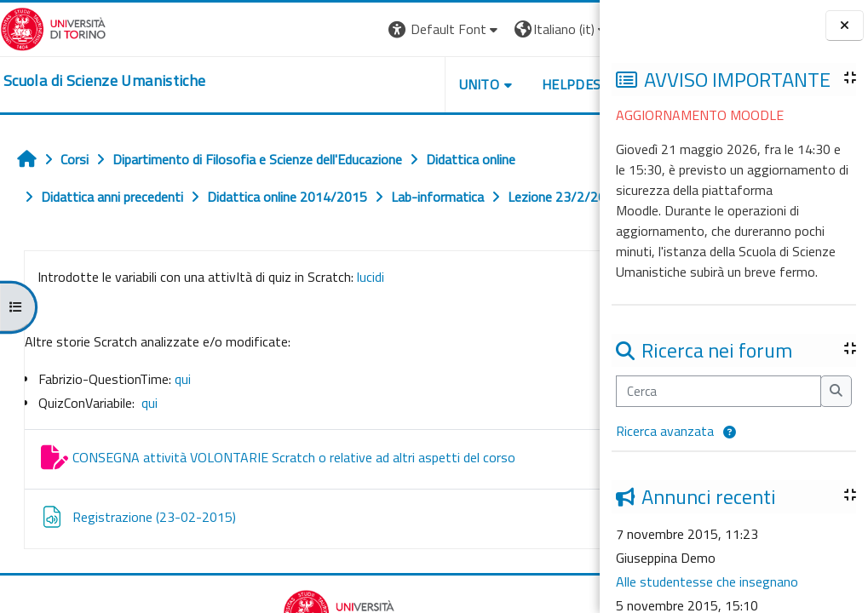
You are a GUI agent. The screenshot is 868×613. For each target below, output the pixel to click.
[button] (730, 433)
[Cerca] (719, 391)
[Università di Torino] (53, 27)
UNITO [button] (400, 84)
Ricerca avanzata (665, 431)
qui (183, 416)
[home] (104, 81)
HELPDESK (497, 84)
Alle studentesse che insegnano (707, 581)
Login (570, 29)
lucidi (369, 314)
